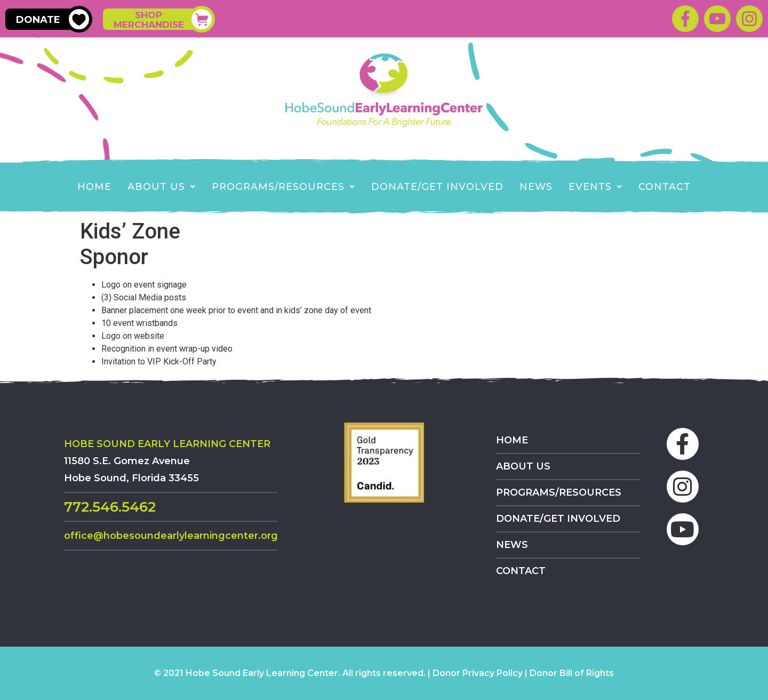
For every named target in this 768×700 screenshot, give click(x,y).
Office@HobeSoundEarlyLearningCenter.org (171, 536)
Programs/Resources (283, 187)
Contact (665, 187)
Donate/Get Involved (437, 187)
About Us (162, 187)
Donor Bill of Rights (572, 673)
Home (94, 187)
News (536, 187)
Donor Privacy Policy (478, 673)
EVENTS (595, 187)
